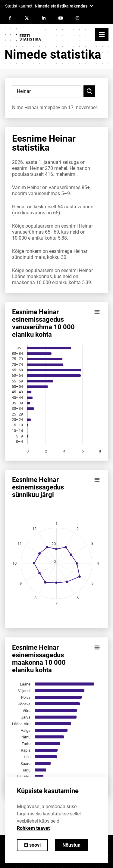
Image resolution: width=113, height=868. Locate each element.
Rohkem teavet (33, 828)
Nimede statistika (53, 55)
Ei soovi (32, 845)
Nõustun (71, 845)
